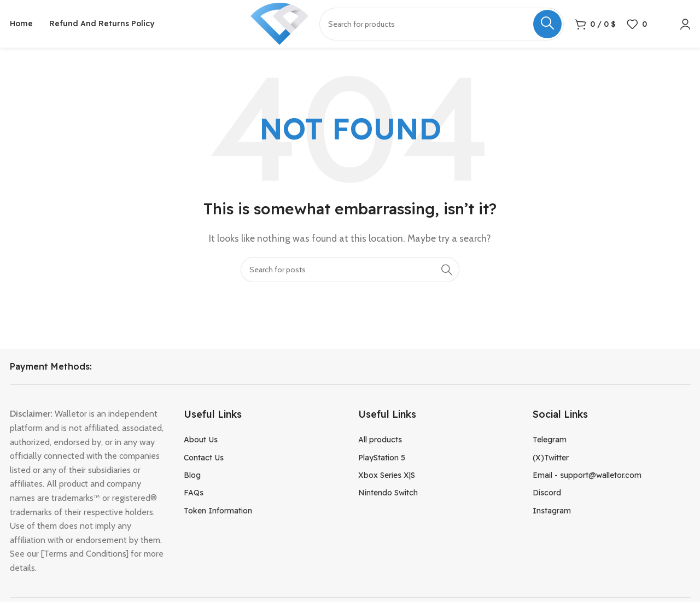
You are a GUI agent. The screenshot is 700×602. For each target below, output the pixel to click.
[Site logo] (279, 24)
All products (380, 441)
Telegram (550, 441)
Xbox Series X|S (387, 477)
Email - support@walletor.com (587, 477)
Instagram (552, 512)
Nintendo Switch (388, 494)
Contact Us (204, 459)
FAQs (194, 494)
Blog (192, 477)
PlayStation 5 (382, 459)
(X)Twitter (551, 459)
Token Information (218, 512)
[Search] (350, 271)
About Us (201, 441)
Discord (547, 494)
